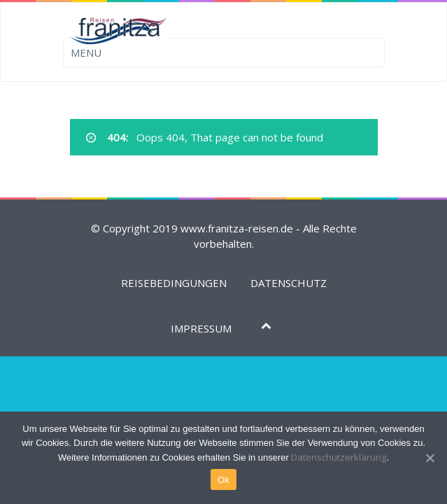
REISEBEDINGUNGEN (174, 283)
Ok (223, 480)
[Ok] (430, 458)
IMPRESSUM (201, 328)
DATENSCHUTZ (289, 283)
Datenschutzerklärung (339, 457)
